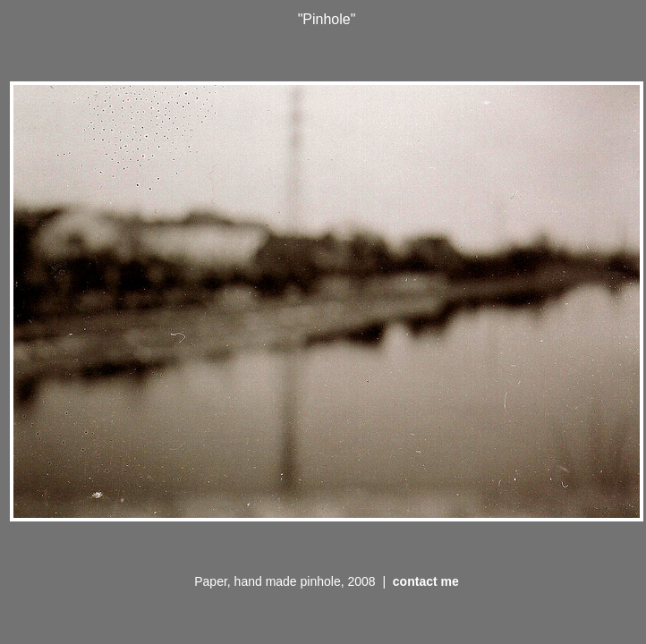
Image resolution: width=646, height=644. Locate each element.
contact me (426, 581)
